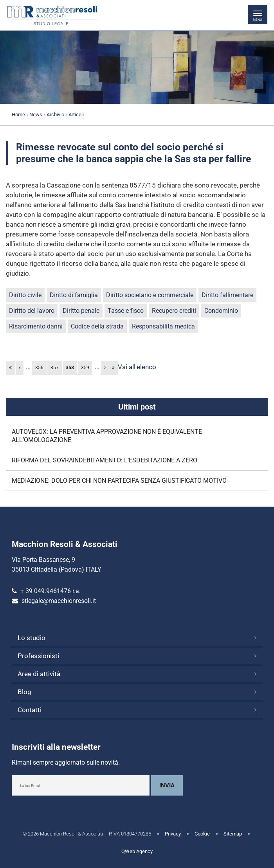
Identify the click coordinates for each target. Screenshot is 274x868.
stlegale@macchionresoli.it (59, 601)
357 (55, 368)
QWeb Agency (137, 851)
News (36, 115)
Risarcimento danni (36, 326)
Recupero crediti (174, 311)
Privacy (173, 834)
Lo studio (32, 638)
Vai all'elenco (137, 367)
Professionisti (38, 656)
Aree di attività (39, 674)
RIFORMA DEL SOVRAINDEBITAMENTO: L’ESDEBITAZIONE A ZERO (105, 460)
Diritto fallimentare (227, 295)
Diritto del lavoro (32, 311)
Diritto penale (81, 311)
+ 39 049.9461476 (46, 591)
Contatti (30, 710)
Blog (24, 692)
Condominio (221, 311)
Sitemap (233, 834)
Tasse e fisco (126, 311)
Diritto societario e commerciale (150, 295)
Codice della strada (97, 326)
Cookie (202, 834)
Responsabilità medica (163, 326)
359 (85, 368)
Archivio (55, 115)
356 (39, 368)
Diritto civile (25, 295)
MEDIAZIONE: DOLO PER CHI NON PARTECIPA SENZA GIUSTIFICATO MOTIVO (119, 481)
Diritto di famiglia (74, 295)
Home (18, 115)
